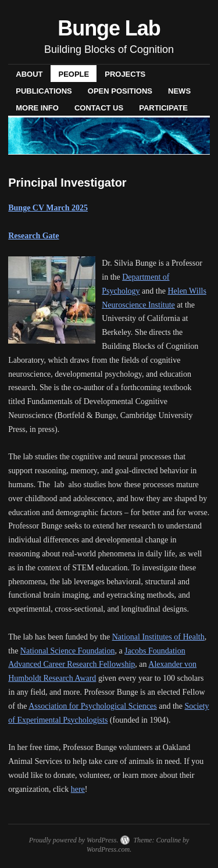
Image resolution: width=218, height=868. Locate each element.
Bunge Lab (109, 28)
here (78, 789)
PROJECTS (125, 74)
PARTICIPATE (163, 108)
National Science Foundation (68, 651)
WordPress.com (108, 849)
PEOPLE (74, 74)
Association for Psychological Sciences (92, 706)
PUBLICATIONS (44, 91)
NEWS (179, 91)
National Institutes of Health (158, 637)
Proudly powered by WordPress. (74, 840)
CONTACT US (99, 108)
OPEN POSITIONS (120, 91)
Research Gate (33, 236)
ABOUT (29, 74)
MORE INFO (37, 108)
